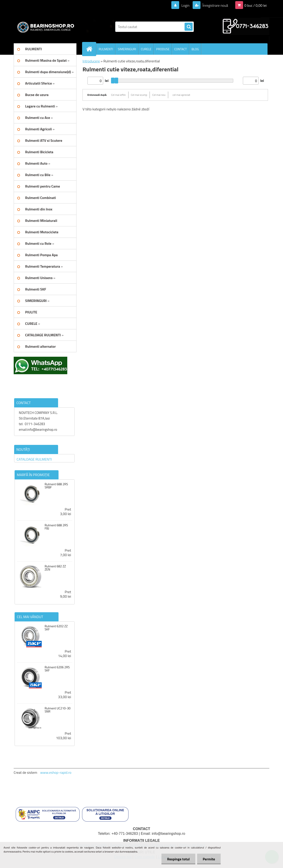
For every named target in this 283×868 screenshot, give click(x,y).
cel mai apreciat (181, 95)
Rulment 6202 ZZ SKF (56, 628)
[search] (189, 27)
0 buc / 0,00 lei (256, 5)
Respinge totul (178, 859)
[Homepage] (91, 49)
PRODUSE (163, 49)
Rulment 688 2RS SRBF (56, 486)
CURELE (146, 49)
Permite (209, 859)
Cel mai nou (159, 95)
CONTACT (181, 49)
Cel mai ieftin (118, 95)
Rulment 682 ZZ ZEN (55, 568)
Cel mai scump (139, 95)
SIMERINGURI (127, 49)
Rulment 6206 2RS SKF (57, 669)
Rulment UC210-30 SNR (58, 710)
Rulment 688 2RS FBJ (56, 527)
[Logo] (45, 27)
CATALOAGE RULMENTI (34, 459)
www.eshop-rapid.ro (56, 772)
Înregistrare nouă (215, 5)
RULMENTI (106, 49)
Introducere (91, 61)
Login (185, 5)
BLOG (195, 49)
